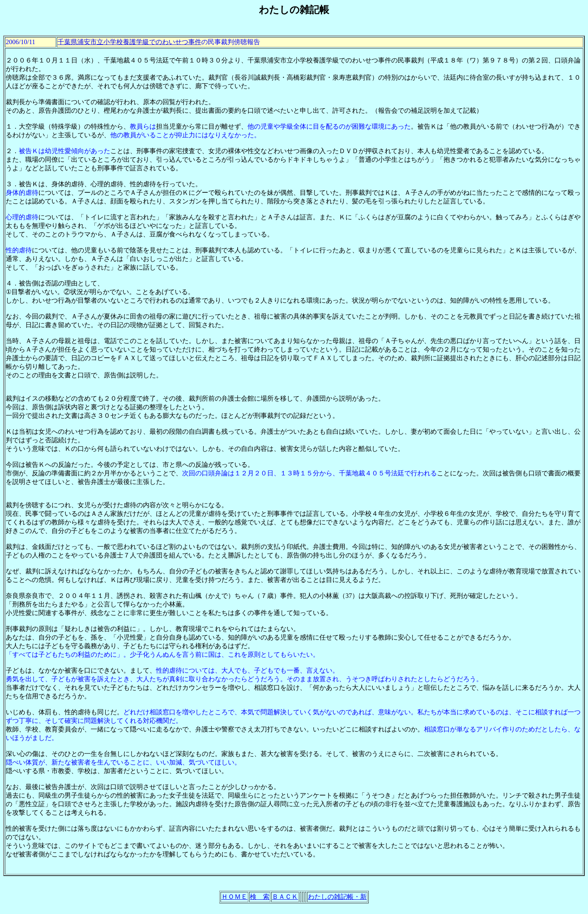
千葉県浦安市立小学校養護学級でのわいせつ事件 (129, 42)
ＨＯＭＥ (234, 897)
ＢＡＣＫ (285, 897)
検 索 (260, 897)
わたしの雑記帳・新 (337, 897)
